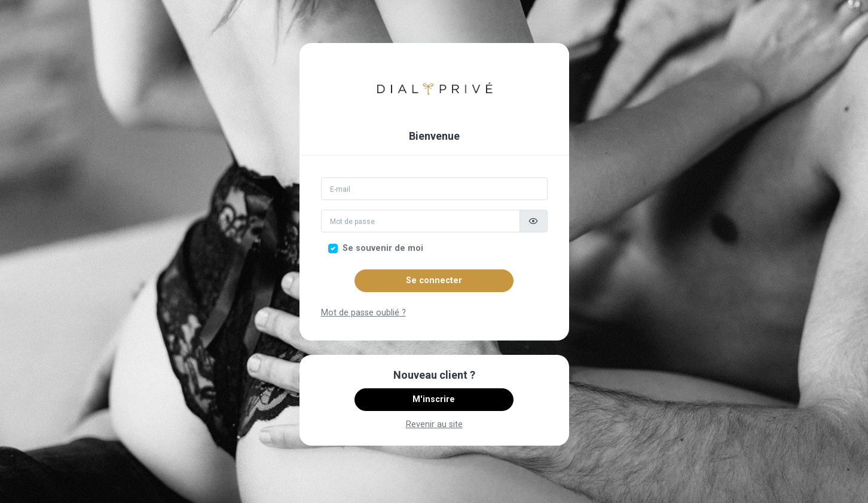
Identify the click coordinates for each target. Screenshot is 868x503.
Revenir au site (434, 424)
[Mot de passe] (421, 221)
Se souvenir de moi (383, 248)
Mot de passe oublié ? (363, 313)
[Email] (434, 189)
